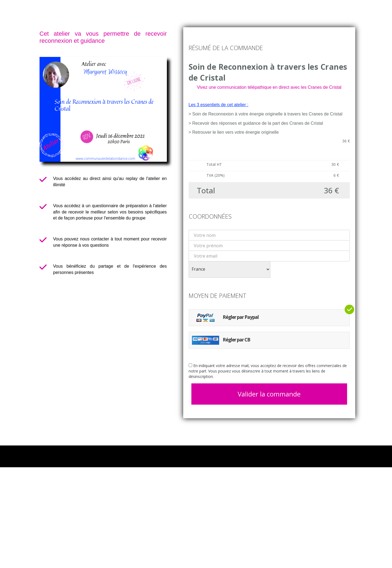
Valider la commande (269, 394)
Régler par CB (221, 340)
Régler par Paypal (225, 318)
